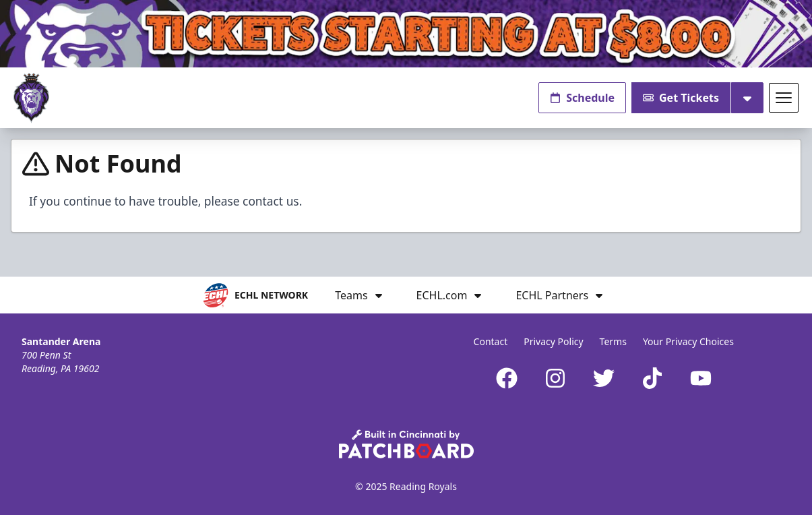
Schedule (582, 98)
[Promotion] (406, 34)
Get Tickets (681, 98)
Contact (491, 341)
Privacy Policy (553, 341)
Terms (613, 341)
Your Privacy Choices (688, 341)
